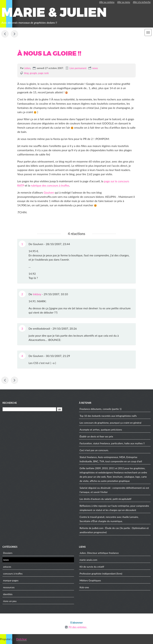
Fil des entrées (77, 627)
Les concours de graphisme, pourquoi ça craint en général (111, 423)
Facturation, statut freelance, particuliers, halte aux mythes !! (112, 443)
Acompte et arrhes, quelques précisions (14, 34)
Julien (27, 68)
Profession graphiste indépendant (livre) (101, 574)
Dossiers (8, 553)
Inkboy (37, 294)
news (95, 68)
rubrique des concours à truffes (50, 185)
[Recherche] (29, 409)
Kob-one (84, 587)
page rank (44, 73)
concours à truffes (13, 574)
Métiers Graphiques (90, 580)
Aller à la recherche (142, 2)
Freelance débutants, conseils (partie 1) (101, 409)
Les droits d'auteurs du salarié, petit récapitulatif (106, 499)
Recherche (10, 403)
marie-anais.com (88, 560)
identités (8, 594)
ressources (9, 587)
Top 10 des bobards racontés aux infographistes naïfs (108, 416)
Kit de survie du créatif (92, 567)
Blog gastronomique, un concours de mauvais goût (5, 34)
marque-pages (11, 580)
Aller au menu (124, 2)
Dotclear (22, 639)
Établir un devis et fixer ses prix (96, 436)
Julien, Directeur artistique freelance (99, 553)
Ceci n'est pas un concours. (94, 450)
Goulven (49, 192)
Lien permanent (78, 68)
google (33, 73)
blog (26, 73)
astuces (7, 567)
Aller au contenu (107, 2)
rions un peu (10, 601)
